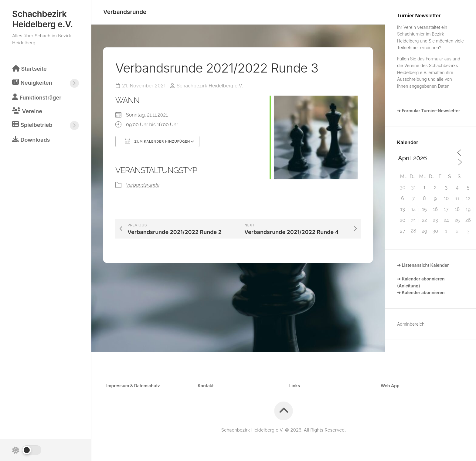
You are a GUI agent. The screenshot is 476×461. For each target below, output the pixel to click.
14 (413, 210)
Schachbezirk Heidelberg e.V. (42, 19)
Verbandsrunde (125, 12)
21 (413, 220)
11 (457, 199)
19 (468, 210)
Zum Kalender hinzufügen (157, 141)
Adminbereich (411, 324)
